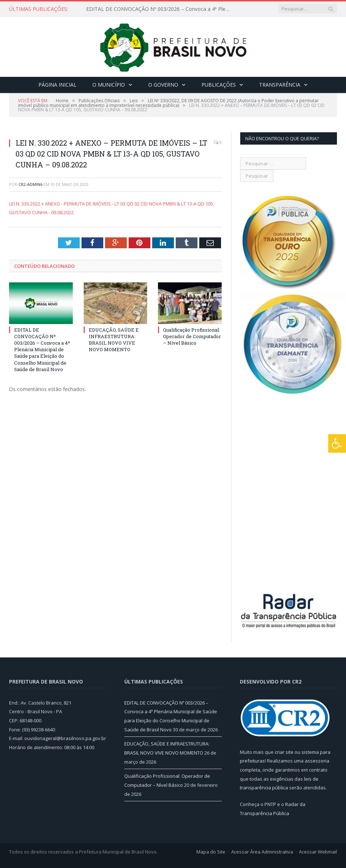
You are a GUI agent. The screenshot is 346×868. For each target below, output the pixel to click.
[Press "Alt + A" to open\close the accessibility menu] (337, 443)
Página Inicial (57, 85)
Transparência (280, 85)
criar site (284, 752)
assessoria (317, 761)
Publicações (219, 85)
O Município (109, 85)
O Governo (163, 85)
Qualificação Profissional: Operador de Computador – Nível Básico (192, 336)
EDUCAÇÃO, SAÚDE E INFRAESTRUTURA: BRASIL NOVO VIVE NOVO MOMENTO (114, 340)
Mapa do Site (211, 852)
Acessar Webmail (318, 852)
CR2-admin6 (30, 184)
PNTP (270, 804)
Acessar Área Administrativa (262, 852)
